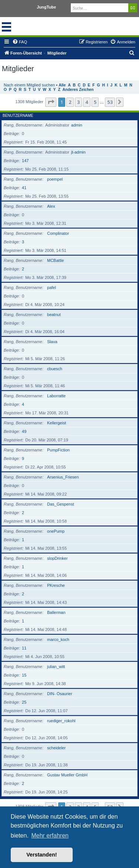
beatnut (54, 315)
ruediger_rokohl (61, 721)
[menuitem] (20, 42)
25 (24, 702)
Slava (52, 342)
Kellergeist (57, 423)
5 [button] (95, 102)
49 (24, 431)
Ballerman (56, 612)
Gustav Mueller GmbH (67, 775)
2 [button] (70, 102)
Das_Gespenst (61, 504)
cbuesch (55, 369)
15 (24, 675)
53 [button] (110, 102)
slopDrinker (57, 558)
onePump (56, 531)
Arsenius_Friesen (63, 477)
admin (77, 125)
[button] (51, 102)
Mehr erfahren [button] (50, 836)
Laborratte (56, 396)
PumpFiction (58, 450)
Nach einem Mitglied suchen (29, 85)
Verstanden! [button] (42, 855)
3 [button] (78, 102)
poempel (55, 179)
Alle (62, 85)
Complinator (58, 233)
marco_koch (58, 640)
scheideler (56, 748)
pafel (52, 287)
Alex (51, 206)
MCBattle (55, 260)
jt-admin (78, 152)
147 (25, 161)
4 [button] (87, 102)
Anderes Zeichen (78, 90)
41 (24, 188)
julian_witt (56, 667)
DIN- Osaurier (60, 694)
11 (24, 648)
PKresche (56, 585)
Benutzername (18, 116)
